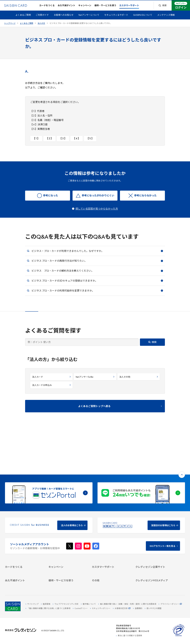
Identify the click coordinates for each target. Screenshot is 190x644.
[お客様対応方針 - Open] (122, 609)
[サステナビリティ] (154, 538)
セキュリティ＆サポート (116, 17)
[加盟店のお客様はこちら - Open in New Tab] (141, 481)
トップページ (10, 25)
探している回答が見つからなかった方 (97, 211)
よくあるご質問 (23, 17)
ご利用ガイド (42, 17)
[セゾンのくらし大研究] (154, 573)
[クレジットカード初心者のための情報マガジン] (154, 562)
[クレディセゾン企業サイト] (154, 528)
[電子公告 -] (154, 545)
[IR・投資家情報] (154, 542)
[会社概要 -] (154, 531)
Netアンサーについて (89, 17)
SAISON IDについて (143, 17)
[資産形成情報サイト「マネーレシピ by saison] (154, 568)
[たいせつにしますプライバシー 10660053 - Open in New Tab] (178, 636)
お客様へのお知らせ (64, 17)
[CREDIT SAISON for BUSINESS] (49, 481)
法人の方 (41, 25)
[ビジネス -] (154, 535)
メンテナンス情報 (166, 17)
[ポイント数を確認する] (24, 584)
